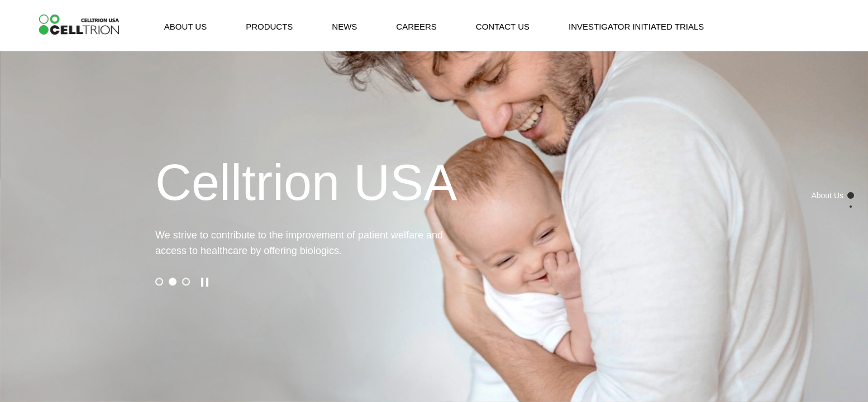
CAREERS (416, 27)
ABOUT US (185, 27)
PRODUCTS (269, 27)
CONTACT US (503, 27)
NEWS (344, 27)
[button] (159, 282)
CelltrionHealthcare (79, 25)
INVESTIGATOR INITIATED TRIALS (636, 27)
